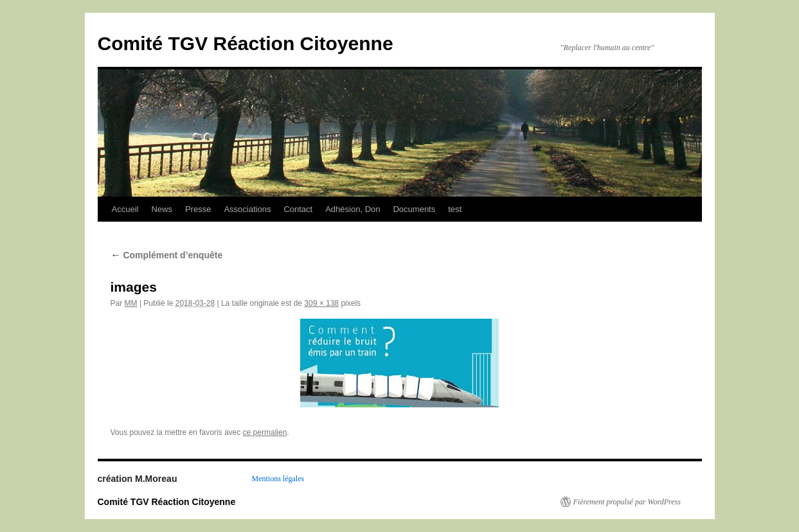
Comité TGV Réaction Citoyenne (246, 43)
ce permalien (265, 432)
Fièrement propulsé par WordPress (627, 502)
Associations (247, 209)
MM (131, 303)
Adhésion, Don (353, 209)
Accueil (125, 209)
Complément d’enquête (167, 255)
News (162, 209)
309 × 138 (321, 303)
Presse (198, 209)
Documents (414, 209)
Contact (298, 209)
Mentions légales (278, 479)
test (455, 209)
